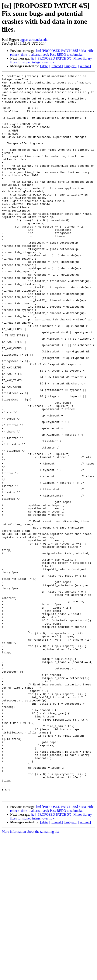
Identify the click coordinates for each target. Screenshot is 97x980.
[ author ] (85, 66)
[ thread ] (57, 66)
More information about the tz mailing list (30, 976)
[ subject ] (71, 66)
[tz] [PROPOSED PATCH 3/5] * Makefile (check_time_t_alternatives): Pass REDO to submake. (52, 53)
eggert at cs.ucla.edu (34, 40)
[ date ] (45, 66)
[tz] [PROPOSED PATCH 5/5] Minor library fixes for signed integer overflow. (51, 60)
